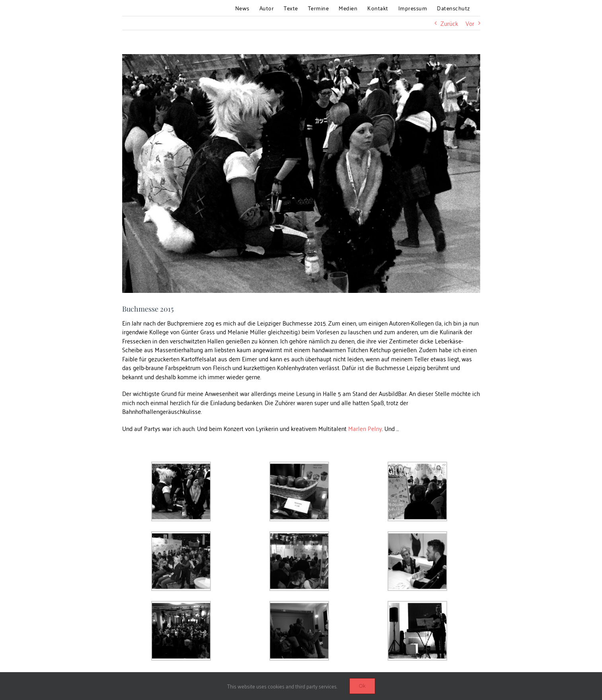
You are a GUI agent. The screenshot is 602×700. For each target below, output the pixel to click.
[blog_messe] (301, 174)
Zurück (449, 23)
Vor (470, 23)
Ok (362, 686)
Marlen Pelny (365, 428)
